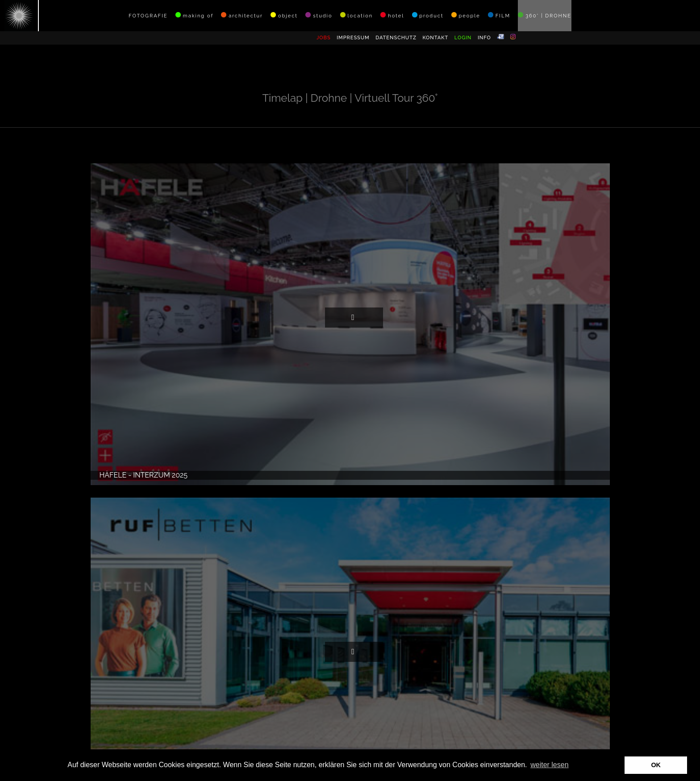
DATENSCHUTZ (396, 38)
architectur (242, 15)
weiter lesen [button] (549, 765)
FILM (499, 15)
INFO (484, 38)
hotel (392, 15)
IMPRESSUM (353, 38)
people (466, 15)
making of (194, 15)
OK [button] (656, 765)
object (284, 15)
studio (319, 15)
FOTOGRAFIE (148, 16)
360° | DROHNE (545, 15)
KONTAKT (435, 38)
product (428, 15)
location (356, 15)
